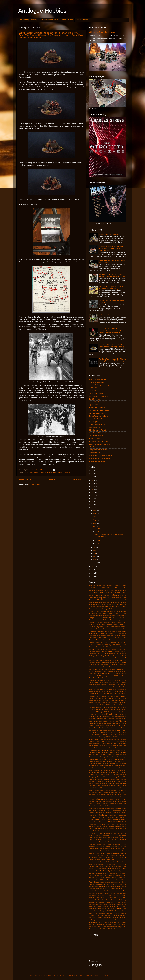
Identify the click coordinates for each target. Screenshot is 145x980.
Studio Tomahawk (116, 882)
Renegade (103, 842)
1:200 (102, 588)
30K (125, 596)
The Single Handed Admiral (99, 441)
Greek (120, 728)
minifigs (97, 790)
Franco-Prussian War (115, 712)
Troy (112, 902)
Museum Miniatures (114, 795)
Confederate (114, 665)
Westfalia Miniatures (105, 924)
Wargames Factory (96, 918)
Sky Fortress (117, 866)
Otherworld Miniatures (112, 813)
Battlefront (123, 624)
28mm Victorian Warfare (98, 379)
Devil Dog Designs (120, 680)
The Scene (107, 891)
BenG (107, 627)
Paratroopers (94, 817)
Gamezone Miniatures (115, 719)
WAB (108, 911)
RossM (118, 849)
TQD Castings (122, 900)
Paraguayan (123, 815)
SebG (91, 862)
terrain (119, 886)
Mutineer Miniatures (119, 797)
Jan (95, 563)
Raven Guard (103, 838)
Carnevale (92, 651)
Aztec (108, 620)
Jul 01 (98, 544)
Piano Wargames (121, 824)
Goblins (109, 723)
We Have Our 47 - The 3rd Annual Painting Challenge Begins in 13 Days (112, 275)
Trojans (108, 902)
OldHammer (102, 810)
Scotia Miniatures (95, 860)
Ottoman (124, 813)
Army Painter (100, 616)
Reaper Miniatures (120, 838)
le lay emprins (94, 422)
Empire (91, 691)
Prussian (92, 833)
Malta (117, 779)
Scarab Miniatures (99, 858)
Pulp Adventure (105, 833)
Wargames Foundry (111, 918)
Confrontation (122, 665)
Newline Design (121, 799)
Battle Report (101, 624)
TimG (118, 895)
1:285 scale (118, 588)
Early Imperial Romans (103, 687)
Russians (117, 851)
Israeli (124, 748)
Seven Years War (114, 862)
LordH (120, 777)
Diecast (101, 682)
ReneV (110, 842)
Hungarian (92, 741)
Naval (103, 799)
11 (93, 573)
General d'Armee (114, 721)
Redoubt (123, 840)
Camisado (93, 391)
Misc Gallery (67, 20)
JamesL (98, 752)
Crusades (117, 674)
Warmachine (123, 920)
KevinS (111, 759)
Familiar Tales (114, 696)
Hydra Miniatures (94, 743)
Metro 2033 (97, 786)
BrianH (100, 640)
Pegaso (110, 820)
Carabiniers (123, 649)
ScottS (113, 860)
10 (93, 576)
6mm (91, 600)
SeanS (124, 860)
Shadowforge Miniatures (104, 864)
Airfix (118, 604)
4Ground (118, 598)
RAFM (116, 835)
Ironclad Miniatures (103, 748)
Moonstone (106, 792)
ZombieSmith (104, 929)
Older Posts (78, 480)
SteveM (107, 880)
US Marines (117, 904)
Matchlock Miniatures (101, 783)
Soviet (109, 869)
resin (105, 844)
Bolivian (124, 636)
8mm (95, 600)
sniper (100, 869)
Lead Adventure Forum (97, 424)
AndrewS (99, 609)
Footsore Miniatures (95, 707)
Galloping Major (106, 717)
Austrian (111, 618)
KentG (96, 759)
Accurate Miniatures (103, 602)
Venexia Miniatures (103, 906)
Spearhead (123, 871)
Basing (113, 622)
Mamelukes (123, 779)
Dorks (98, 685)
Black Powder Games (97, 382)
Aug (95, 523)
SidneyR (92, 866)
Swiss (101, 884)
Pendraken (116, 820)
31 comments (45, 470)
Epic (105, 694)
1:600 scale (110, 590)
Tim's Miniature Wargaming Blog (101, 444)
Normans (109, 801)
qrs (115, 833)
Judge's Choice (107, 757)
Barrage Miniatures (96, 622)
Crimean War (98, 671)
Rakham (121, 835)
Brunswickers (122, 642)
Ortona (102, 813)
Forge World (98, 709)
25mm (109, 596)
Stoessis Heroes (115, 880)
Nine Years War (100, 801)
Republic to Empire (120, 842)
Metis (91, 786)
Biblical (119, 627)
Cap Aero (101, 649)
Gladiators (103, 723)
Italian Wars (107, 750)
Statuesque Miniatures (108, 875)
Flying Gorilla (94, 405)
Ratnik (96, 838)
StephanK (115, 878)
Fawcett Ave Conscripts (97, 402)
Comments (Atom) (35, 484)
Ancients (92, 609)
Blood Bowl (118, 633)
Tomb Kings (117, 898)
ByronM (112, 645)
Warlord (115, 920)
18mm (91, 596)
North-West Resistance (109, 804)
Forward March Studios (97, 407)
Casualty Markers (107, 651)
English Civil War (96, 694)
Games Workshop (101, 719)
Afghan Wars (97, 604)
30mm (91, 598)
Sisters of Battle (100, 866)
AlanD (122, 604)
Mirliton (108, 790)
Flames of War (94, 705)
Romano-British (110, 849)
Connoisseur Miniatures (98, 667)
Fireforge (117, 700)
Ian (101, 743)
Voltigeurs (103, 911)
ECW (98, 689)
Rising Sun (114, 846)
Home (52, 480)
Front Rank (97, 717)
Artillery (118, 616)
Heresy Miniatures (107, 737)
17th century (108, 593)
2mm (121, 596)
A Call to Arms (110, 600)
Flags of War (122, 703)
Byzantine (118, 645)
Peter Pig (101, 824)
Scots (103, 860)
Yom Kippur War (121, 927)
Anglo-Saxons (122, 609)
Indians (91, 748)
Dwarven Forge (115, 685)
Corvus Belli (103, 669)
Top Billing (98, 900)
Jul (95, 526)
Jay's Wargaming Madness (99, 416)
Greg (100, 730)
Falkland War (105, 696)
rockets (91, 849)
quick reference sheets (96, 835)
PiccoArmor (93, 826)
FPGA (105, 712)
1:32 (90, 590)
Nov (95, 514)
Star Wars (97, 875)
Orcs (97, 813)
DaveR (97, 680)
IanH (104, 743)
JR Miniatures (117, 755)
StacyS (91, 875)
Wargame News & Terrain (98, 450)
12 (93, 570)
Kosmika (92, 768)
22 (93, 483)
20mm (104, 595)
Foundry (99, 712)
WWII (100, 926)
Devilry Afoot (93, 682)
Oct (95, 517)
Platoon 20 (103, 829)
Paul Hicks (53, 472)
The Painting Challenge (29, 20)
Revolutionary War (120, 844)
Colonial (123, 662)
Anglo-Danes (113, 609)
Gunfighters (109, 732)
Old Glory (115, 808)
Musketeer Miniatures (98, 797)
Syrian (112, 884)
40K (108, 598)
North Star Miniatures (119, 801)
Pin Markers (123, 826)
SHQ (125, 864)
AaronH (121, 600)
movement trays (94, 795)
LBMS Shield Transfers (115, 770)
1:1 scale (115, 586)
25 (93, 474)
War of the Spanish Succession (103, 913)
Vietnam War (106, 909)
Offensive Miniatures (105, 808)
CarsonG (98, 651)
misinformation (115, 790)
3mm (104, 598)
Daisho (124, 676)
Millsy (97, 788)
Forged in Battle (109, 709)
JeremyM (112, 752)
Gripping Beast (116, 730)
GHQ (91, 723)
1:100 (120, 586)
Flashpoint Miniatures (106, 705)
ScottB (108, 860)
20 (93, 489)
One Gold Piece (111, 810)
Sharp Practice (117, 864)
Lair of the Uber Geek (97, 419)
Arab (117, 611)
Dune (108, 685)
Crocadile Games (113, 671)
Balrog (118, 620)
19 (93, 492)
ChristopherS (94, 660)
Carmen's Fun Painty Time (98, 396)
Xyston (105, 927)
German (123, 721)
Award (101, 620)
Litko (105, 777)
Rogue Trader (100, 849)
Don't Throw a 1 (95, 399)
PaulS (95, 820)
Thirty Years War (120, 891)
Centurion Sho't (122, 651)
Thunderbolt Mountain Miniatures (99, 895)
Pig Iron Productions (103, 826)
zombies (97, 929)
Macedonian (93, 779)
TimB (114, 895)
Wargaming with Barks (97, 461)
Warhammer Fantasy (104, 920)
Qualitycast (120, 833)
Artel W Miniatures (110, 616)
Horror (101, 739)
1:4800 (98, 590)
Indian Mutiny (122, 746)
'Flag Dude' (93, 586)
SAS (114, 855)
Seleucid (105, 862)
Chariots (111, 658)
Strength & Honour (105, 882)
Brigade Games (108, 640)
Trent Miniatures (100, 902)
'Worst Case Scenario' (105, 586)
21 (93, 486)
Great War (98, 728)
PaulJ (91, 820)
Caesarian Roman (95, 647)
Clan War (123, 660)
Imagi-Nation (122, 743)
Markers (113, 781)
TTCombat (117, 902)
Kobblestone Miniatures (114, 766)
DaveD (92, 680)
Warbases (117, 913)
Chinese (118, 658)
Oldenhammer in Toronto (98, 430)
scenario (108, 858)
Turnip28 (123, 902)
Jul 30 (98, 529)
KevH (101, 759)
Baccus (113, 620)
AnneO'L (107, 611)
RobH (120, 846)
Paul (116, 817)
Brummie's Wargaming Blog (99, 385)
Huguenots (123, 739)
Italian (100, 750)
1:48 (94, 590)
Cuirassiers (93, 676)
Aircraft (114, 604)
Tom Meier (110, 898)
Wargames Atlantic (106, 915)
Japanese (105, 752)
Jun (95, 547)
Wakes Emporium (116, 911)
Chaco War (92, 654)
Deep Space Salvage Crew (108, 234)
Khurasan (121, 759)
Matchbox (92, 783)
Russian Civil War (106, 851)
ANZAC (113, 611)
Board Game (117, 636)
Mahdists (106, 779)
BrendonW (93, 640)
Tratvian (92, 902)
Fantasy (123, 696)
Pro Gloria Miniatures (106, 831)
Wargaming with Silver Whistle (100, 458)
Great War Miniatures (110, 728)
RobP (124, 846)
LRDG (125, 777)
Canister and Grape (96, 393)
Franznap (97, 714)
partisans (102, 817)
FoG (114, 705)
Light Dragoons (99, 777)
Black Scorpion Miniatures (103, 631)
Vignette (114, 909)
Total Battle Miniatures (109, 900)
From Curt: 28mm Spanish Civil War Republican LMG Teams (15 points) (112, 346)
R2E (113, 835)
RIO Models (106, 846)
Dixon (106, 682)
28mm (27, 472)
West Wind (93, 924)
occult (125, 806)
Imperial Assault (107, 746)
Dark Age (102, 678)
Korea (124, 766)
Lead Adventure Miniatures (106, 772)
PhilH (113, 824)
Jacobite (124, 750)
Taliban (91, 886)
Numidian (119, 806)
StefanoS (108, 878)
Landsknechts (116, 768)
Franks (124, 712)
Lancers (98, 768)
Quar (125, 833)
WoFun (91, 927)
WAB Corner (94, 447)
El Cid (114, 689)
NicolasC (92, 801)
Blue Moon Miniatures (106, 636)
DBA (101, 680)
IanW (115, 743)
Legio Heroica (105, 775)
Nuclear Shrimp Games (107, 806)
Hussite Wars (110, 741)
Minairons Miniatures (106, 788)
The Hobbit (111, 889)
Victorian (113, 906)
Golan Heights (116, 723)
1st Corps (97, 596)
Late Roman (104, 770)
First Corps (97, 703)
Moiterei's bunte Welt (96, 427)
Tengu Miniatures (111, 886)
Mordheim (114, 792)
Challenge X (114, 654)
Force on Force (118, 707)
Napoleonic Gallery (50, 20)
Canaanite (123, 647)
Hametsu (98, 735)
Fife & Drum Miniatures (101, 700)
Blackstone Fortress (106, 633)
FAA (99, 696)
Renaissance (94, 842)
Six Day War (110, 866)
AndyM (106, 609)
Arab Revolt (122, 611)
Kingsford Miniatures (102, 763)
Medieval (123, 783)
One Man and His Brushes (98, 433)
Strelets (97, 882)
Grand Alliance (100, 726)
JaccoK (118, 750)
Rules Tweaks (82, 20)
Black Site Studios (117, 631)
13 (93, 567)
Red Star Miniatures (111, 840)
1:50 (102, 590)
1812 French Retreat (119, 593)
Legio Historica (115, 775)
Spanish (123, 869)
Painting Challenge (98, 815)
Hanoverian (105, 735)
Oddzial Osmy (94, 808)
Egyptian (109, 689)
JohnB (109, 755)
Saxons (92, 858)
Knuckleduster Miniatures (97, 766)
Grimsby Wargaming (96, 413)
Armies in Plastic (107, 613)
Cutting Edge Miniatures (107, 676)
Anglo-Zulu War (94, 611)
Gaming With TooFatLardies (99, 410)
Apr (95, 554)
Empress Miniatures (41, 472)
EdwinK (103, 689)
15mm (101, 592)
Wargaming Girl (95, 453)
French (109, 714)
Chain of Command (103, 654)
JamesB (92, 752)
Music (125, 795)
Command (92, 665)
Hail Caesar (117, 732)
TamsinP (102, 886)
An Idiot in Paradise (119, 607)
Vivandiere (97, 911)
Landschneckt (106, 768)
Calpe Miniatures (107, 647)
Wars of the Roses (120, 922)
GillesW (96, 723)
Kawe (91, 759)
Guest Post (102, 732)
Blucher (98, 636)
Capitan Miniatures (111, 649)
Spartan (105, 871)
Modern (124, 790)
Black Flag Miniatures (102, 629)
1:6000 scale (119, 590)
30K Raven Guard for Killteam (102, 32)
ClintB (103, 662)
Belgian (98, 627)
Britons (114, 642)
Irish (96, 748)
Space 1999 (116, 869)
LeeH (97, 775)
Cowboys (120, 669)
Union (111, 904)
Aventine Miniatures (121, 618)
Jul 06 (98, 540)
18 (93, 496)
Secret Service (98, 862)
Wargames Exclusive (119, 915)
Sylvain (106, 884)
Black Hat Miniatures (116, 629)
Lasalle (97, 770)
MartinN (124, 781)
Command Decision (103, 665)
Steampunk (119, 875)
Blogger (112, 975)
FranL (91, 714)
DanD (96, 678)
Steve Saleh (99, 880)
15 (93, 505)
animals (102, 611)
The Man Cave (94, 438)
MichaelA (105, 786)
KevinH (106, 759)
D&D (116, 676)
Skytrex (124, 866)
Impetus (116, 746)
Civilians (116, 660)
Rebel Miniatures (95, 840)
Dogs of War (114, 682)
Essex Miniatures (114, 694)
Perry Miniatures (114, 822)
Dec (95, 511)
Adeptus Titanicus (120, 602)
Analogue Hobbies (42, 11)
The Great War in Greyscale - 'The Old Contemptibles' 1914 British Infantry (112, 360)
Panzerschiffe (113, 815)
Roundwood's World (96, 436)
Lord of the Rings (112, 777)
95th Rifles (101, 600)
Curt (98, 676)
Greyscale (106, 730)
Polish (112, 829)
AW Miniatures (94, 620)
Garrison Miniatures (103, 721)
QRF (112, 833)
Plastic (96, 829)
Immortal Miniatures (95, 746)
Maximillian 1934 (114, 783)
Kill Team (103, 761)
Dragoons (103, 685)
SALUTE (109, 853)
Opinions (92, 813)
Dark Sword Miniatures (120, 678)
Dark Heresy (109, 678)
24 (93, 477)
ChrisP (124, 658)
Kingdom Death (112, 761)
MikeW (124, 786)
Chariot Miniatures (95, 658)
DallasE (92, 678)
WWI (95, 927)
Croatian (105, 671)
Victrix (99, 909)
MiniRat (103, 790)
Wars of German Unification (105, 922)
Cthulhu (124, 674)
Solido (104, 869)
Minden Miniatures (120, 788)
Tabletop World (122, 884)
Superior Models (94, 884)
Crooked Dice (122, 671)
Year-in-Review (111, 927)
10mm (96, 593)
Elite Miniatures (122, 689)
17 (93, 499)
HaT (98, 737)
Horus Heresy (108, 739)
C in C (124, 645)
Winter (124, 924)
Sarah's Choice (95, 855)
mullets (103, 795)
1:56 (105, 590)
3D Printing (98, 598)
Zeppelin (92, 929)
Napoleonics (94, 799)
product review (121, 831)
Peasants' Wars (102, 820)
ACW (112, 602)
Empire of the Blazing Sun (102, 691)
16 (93, 502)
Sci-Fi (124, 858)
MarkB (107, 781)
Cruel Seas (93, 674)
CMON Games (110, 662)
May (95, 550)
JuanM (98, 757)
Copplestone (94, 669)
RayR (110, 838)
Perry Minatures (100, 822)
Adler (91, 604)
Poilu (108, 829)
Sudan (124, 882)
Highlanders (117, 737)
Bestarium (113, 627)
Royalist (124, 849)
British (107, 642)
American (108, 607)
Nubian (96, 806)
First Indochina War (107, 703)
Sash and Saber (121, 855)
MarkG (118, 781)
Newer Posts (25, 480)
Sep (95, 520)
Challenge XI (122, 654)
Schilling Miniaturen (116, 858)
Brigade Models (120, 640)
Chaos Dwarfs (122, 656)
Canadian (93, 649)
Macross (100, 779)
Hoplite (96, 739)
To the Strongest (102, 898)
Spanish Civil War (64, 472)
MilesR (92, 788)
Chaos (115, 656)
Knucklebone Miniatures (118, 763)
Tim (110, 895)
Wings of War (117, 924)
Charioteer (104, 658)
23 (93, 480)
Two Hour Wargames (96, 904)
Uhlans (106, 904)
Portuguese (119, 829)
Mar (95, 557)
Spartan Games (114, 871)
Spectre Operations (109, 873)
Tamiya (96, 886)
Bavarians (92, 627)
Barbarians (123, 620)
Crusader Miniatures (105, 674)
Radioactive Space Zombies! (109, 315)
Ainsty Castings (106, 604)
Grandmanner (111, 726)
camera (116, 647)
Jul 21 (98, 532)
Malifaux (113, 779)
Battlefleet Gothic (112, 624)
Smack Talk (93, 869)
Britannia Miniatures (96, 642)
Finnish (111, 700)
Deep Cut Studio (109, 680)
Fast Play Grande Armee (113, 698)
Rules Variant (94, 851)
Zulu (109, 929)
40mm (113, 598)
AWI (105, 620)
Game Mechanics (116, 717)
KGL (115, 759)
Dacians (120, 676)
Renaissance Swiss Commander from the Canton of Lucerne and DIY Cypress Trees (112, 248)
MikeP (119, 786)
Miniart (91, 790)
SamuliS (116, 853)
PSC (97, 833)
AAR (117, 600)
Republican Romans (95, 844)
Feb (95, 560)
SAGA (103, 853)
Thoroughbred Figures (96, 893)
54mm (124, 598)
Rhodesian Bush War (96, 846)
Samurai (123, 853)
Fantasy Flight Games (96, 698)
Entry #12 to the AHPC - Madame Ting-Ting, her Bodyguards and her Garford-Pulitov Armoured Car (111, 331)
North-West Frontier (95, 804)
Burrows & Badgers (103, 645)
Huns (97, 741)
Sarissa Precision (106, 855)
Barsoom (107, 622)
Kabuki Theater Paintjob (119, 757)
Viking (119, 909)
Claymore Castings (95, 662)
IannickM (110, 743)
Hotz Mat (116, 739)
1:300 (124, 588)
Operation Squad (121, 810)
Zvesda (113, 929)
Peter (95, 824)
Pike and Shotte (114, 826)
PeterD (108, 824)
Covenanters (112, 669)
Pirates (91, 829)
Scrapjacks (119, 860)
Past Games (110, 817)
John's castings (101, 755)
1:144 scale (97, 588)
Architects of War (95, 613)
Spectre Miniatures (95, 873)
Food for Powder (121, 705)
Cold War (117, 662)
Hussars (103, 741)
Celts (115, 651)
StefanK (102, 878)
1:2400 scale (109, 588)
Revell (110, 844)
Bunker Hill (93, 388)
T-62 (116, 884)
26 (93, 471)
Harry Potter (114, 735)
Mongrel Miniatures (95, 792)
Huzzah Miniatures (121, 741)
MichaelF (112, 786)
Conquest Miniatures (118, 667)
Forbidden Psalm (108, 707)
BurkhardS (92, 645)
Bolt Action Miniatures (97, 638)
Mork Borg (122, 792)
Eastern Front (118, 687)
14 (93, 508)
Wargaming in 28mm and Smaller (101, 455)
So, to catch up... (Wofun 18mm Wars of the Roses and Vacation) (112, 288)
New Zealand (110, 799)
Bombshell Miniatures (114, 638)
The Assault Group (101, 889)
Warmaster (93, 922)
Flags (116, 703)
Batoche (119, 622)
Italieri (113, 750)
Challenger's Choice (105, 656)
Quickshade (107, 835)
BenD (103, 627)
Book (32, 472)
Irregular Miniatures (116, 748)
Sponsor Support (121, 873)
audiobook (98, 618)
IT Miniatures (93, 750)
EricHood (96, 975)
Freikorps (103, 714)
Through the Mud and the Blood (115, 893)
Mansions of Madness (97, 781)
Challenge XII (93, 656)
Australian (104, 618)
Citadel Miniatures (106, 660)
